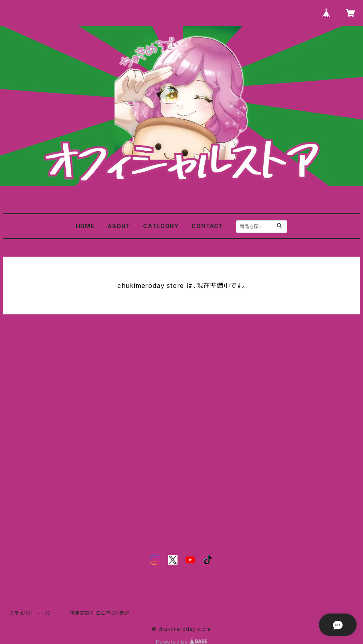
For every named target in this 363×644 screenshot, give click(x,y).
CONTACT (207, 226)
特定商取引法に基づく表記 (100, 613)
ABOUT (119, 226)
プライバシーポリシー (33, 613)
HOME (85, 226)
